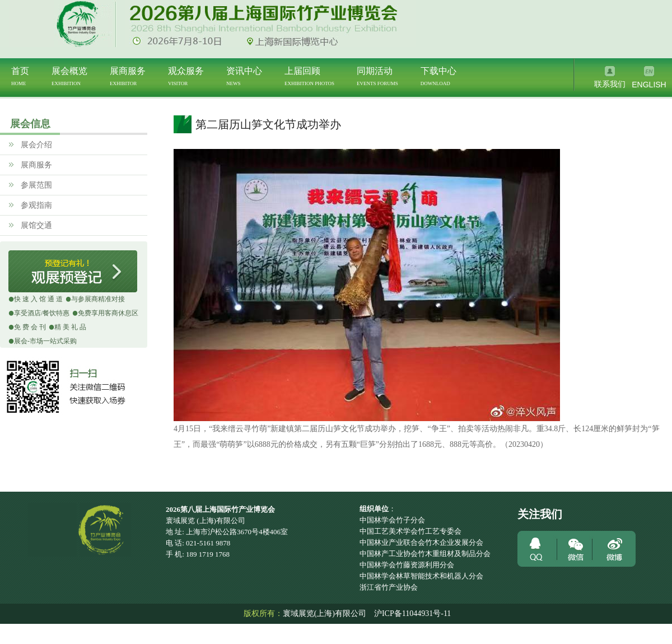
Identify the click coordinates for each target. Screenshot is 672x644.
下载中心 (438, 76)
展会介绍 (34, 145)
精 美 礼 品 (70, 327)
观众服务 (186, 76)
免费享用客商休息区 (108, 313)
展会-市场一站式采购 (45, 341)
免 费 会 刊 (30, 327)
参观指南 (34, 205)
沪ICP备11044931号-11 (412, 613)
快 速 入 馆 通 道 (38, 299)
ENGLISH (649, 85)
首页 (20, 76)
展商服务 (128, 76)
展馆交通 (34, 225)
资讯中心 (244, 76)
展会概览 (69, 76)
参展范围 (34, 185)
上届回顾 (309, 76)
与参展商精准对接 (98, 299)
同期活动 (377, 76)
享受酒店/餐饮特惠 (42, 313)
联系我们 (610, 84)
